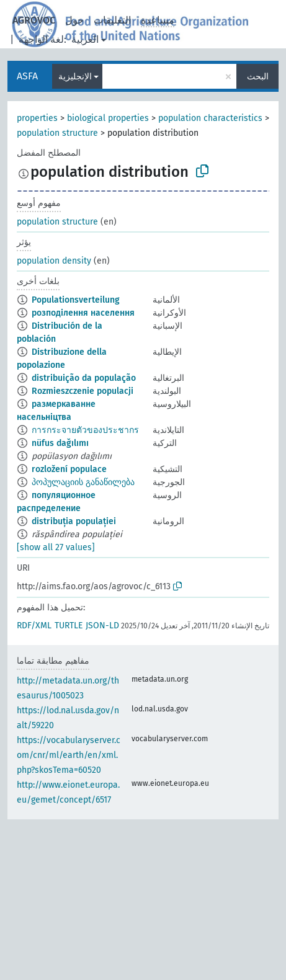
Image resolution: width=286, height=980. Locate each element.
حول (74, 20)
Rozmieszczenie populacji (83, 391)
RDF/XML (34, 626)
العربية (85, 39)
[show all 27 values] (56, 547)
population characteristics (210, 118)
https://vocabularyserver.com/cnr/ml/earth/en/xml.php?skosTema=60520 (69, 755)
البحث (258, 77)
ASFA (27, 76)
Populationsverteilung (76, 300)
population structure (57, 133)
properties (37, 118)
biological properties (108, 118)
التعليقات (112, 20)
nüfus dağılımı (60, 443)
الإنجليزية (75, 77)
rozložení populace (69, 469)
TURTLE (69, 626)
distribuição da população (84, 378)
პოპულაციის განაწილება (83, 482)
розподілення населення (83, 313)
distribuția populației (74, 521)
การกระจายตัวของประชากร (85, 430)
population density (54, 261)
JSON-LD (102, 626)
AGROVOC (34, 20)
